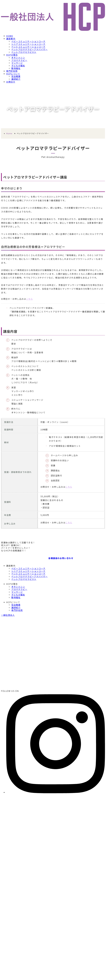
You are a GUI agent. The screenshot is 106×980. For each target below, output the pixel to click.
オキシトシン (18, 58)
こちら (30, 299)
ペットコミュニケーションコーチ (28, 47)
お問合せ (11, 82)
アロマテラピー (19, 60)
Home (9, 133)
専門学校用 (12, 71)
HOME (10, 36)
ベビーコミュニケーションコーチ (28, 41)
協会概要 (16, 76)
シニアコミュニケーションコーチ (28, 44)
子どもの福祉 (18, 66)
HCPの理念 (12, 55)
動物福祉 (16, 68)
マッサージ (17, 63)
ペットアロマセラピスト (24, 52)
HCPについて (13, 74)
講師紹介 (16, 79)
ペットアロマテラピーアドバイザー (30, 49)
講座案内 (11, 39)
